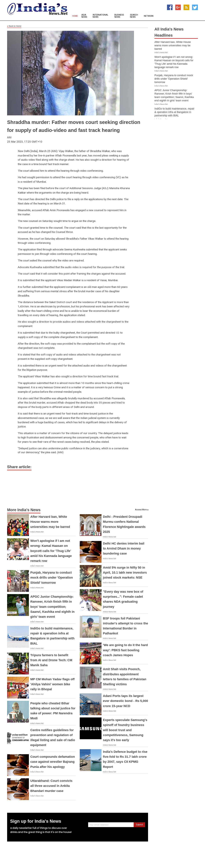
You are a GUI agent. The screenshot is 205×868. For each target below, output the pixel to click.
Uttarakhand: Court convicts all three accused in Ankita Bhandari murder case (51, 786)
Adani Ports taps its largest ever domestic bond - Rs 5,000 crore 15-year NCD (125, 701)
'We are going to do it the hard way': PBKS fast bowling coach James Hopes (125, 650)
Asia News (84, 16)
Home (75, 16)
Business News (119, 16)
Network (149, 16)
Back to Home (14, 26)
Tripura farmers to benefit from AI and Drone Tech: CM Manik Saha (51, 660)
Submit (139, 825)
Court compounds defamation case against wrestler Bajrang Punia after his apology (53, 762)
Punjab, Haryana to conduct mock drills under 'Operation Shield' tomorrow (52, 578)
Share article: (19, 467)
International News (101, 16)
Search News (134, 16)
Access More (141, 510)
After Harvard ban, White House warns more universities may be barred (50, 522)
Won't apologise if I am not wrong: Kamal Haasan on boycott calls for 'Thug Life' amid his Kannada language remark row (51, 551)
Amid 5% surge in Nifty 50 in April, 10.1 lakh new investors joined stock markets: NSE (125, 573)
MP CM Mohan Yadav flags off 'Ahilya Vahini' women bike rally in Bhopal (52, 684)
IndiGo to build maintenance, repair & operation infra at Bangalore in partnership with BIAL (174, 112)
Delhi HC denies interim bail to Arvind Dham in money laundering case (124, 548)
